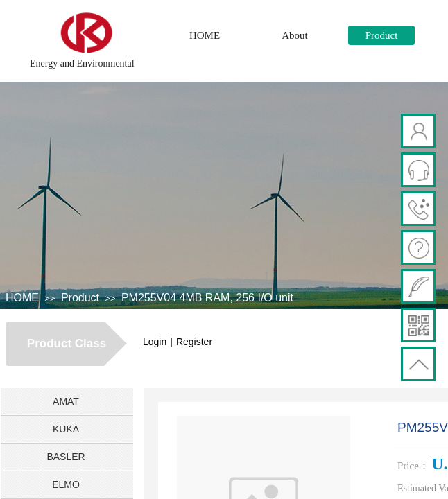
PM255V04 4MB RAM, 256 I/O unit (207, 298)
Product (382, 35)
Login (155, 342)
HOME (205, 35)
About (295, 35)
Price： (413, 466)
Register (194, 342)
